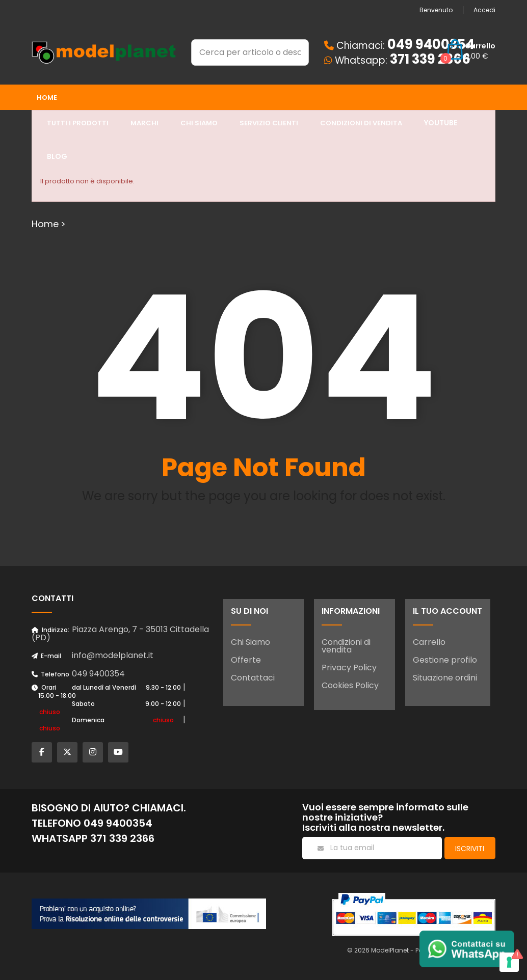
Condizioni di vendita (346, 646)
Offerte (246, 660)
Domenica (88, 720)
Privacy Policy (349, 668)
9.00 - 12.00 (163, 704)
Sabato (83, 704)
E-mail (46, 656)
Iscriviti (470, 849)
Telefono (50, 674)
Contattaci (253, 678)
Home (47, 98)
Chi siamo (199, 123)
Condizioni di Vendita (361, 123)
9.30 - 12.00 (163, 687)
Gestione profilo (445, 660)
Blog (57, 156)
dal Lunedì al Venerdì (104, 687)
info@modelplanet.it (113, 655)
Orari (44, 687)
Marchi (144, 123)
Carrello (429, 642)
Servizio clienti (269, 123)
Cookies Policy (350, 685)
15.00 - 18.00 (57, 696)
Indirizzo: (50, 630)
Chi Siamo (251, 642)
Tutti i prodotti (78, 123)
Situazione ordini (445, 678)
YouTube (441, 123)
